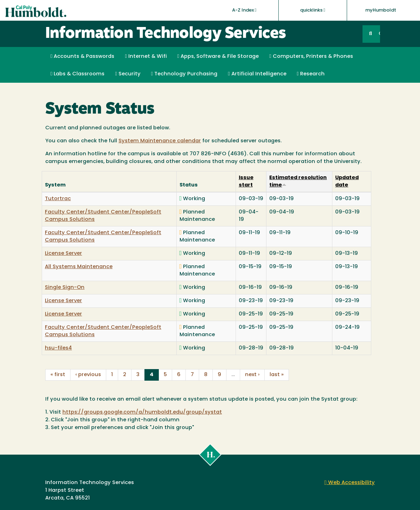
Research (311, 74)
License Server (63, 254)
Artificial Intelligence (257, 74)
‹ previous (88, 375)
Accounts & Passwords (82, 56)
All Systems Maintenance (79, 267)
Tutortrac (58, 199)
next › (252, 375)
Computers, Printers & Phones (311, 56)
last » (277, 375)
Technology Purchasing (184, 74)
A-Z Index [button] (244, 10)
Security (128, 74)
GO (379, 34)
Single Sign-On (65, 288)
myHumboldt (381, 10)
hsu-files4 (58, 348)
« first (58, 375)
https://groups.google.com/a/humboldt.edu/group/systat (142, 412)
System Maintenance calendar (160, 141)
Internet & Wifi (146, 56)
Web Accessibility (350, 483)
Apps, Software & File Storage (218, 56)
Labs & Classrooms (77, 74)
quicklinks (313, 10)
